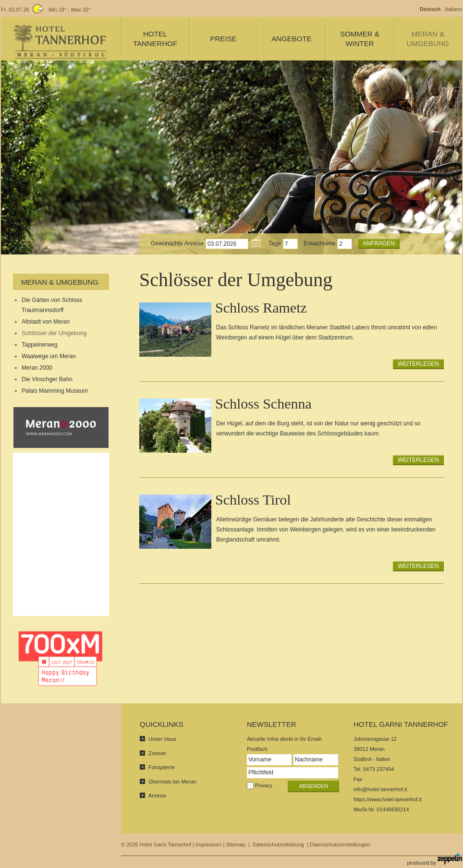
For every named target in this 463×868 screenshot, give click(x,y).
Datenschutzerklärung (278, 844)
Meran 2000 (37, 368)
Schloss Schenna (263, 404)
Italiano (454, 9)
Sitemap (235, 844)
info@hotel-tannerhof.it (380, 789)
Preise (223, 39)
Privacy (264, 785)
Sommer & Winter (360, 39)
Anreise (157, 796)
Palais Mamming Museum (55, 391)
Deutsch (430, 9)
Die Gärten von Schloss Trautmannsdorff (52, 305)
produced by (434, 859)
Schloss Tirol (253, 500)
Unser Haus (162, 739)
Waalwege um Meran (49, 356)
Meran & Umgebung (60, 282)
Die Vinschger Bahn (47, 379)
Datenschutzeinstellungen (340, 844)
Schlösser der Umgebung (54, 333)
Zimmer (157, 753)
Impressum (208, 844)
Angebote (291, 39)
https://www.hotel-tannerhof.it (388, 799)
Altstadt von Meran (46, 322)
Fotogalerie (162, 767)
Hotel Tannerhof (155, 39)
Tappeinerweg (40, 345)
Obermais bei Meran (172, 782)
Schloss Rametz (261, 307)
